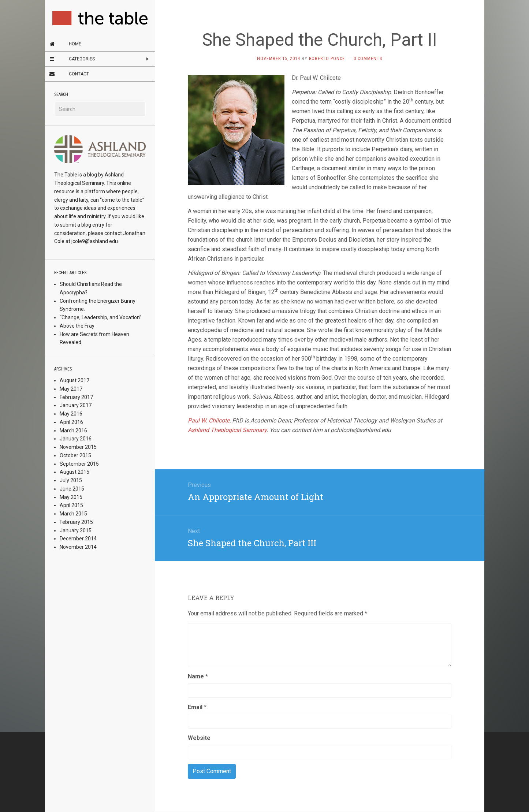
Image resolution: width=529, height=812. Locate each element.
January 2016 (76, 439)
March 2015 (73, 514)
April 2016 (71, 422)
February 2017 (76, 397)
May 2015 (71, 497)
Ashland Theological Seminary (227, 430)
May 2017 (71, 389)
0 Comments (368, 59)
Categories (82, 59)
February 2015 (76, 522)
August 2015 (74, 472)
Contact (79, 74)
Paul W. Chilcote (209, 420)
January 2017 (76, 405)
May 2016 (71, 414)
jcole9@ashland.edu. (95, 241)
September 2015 (79, 464)
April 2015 (71, 505)
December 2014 (78, 539)
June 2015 (72, 489)
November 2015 (78, 447)
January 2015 (76, 530)
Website (199, 738)
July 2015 (71, 480)
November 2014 (78, 547)
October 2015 (75, 455)
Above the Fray (77, 326)
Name (198, 676)
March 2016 (73, 431)
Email (197, 707)
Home (75, 44)
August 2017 (74, 380)
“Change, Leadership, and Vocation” (100, 317)
